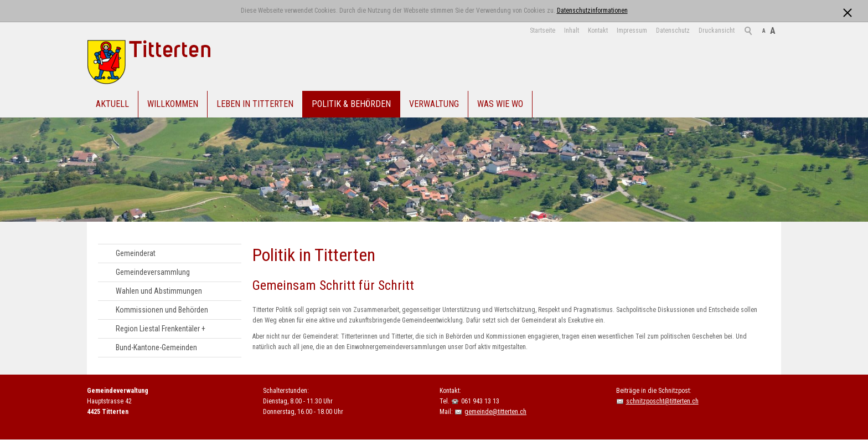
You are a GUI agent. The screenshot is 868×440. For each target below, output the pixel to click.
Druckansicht (717, 30)
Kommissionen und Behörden (162, 310)
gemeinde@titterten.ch (495, 412)
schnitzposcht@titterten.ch (662, 401)
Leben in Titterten (255, 104)
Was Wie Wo (500, 104)
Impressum (632, 30)
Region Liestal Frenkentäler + (161, 329)
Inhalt (572, 30)
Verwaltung (434, 104)
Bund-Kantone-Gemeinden (156, 347)
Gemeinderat (136, 253)
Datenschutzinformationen (592, 11)
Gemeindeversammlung (153, 272)
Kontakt (598, 30)
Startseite (542, 30)
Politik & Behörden (351, 104)
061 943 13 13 (480, 401)
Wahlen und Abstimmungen (159, 291)
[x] (847, 10)
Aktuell (112, 104)
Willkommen (173, 104)
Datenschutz (673, 30)
